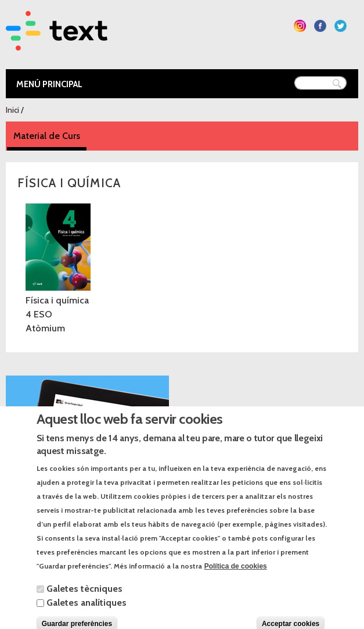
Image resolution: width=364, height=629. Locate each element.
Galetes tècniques (84, 598)
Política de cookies (236, 576)
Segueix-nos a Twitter (340, 26)
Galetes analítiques (87, 612)
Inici (12, 110)
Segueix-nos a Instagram (300, 26)
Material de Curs (50, 135)
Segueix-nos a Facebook (320, 26)
